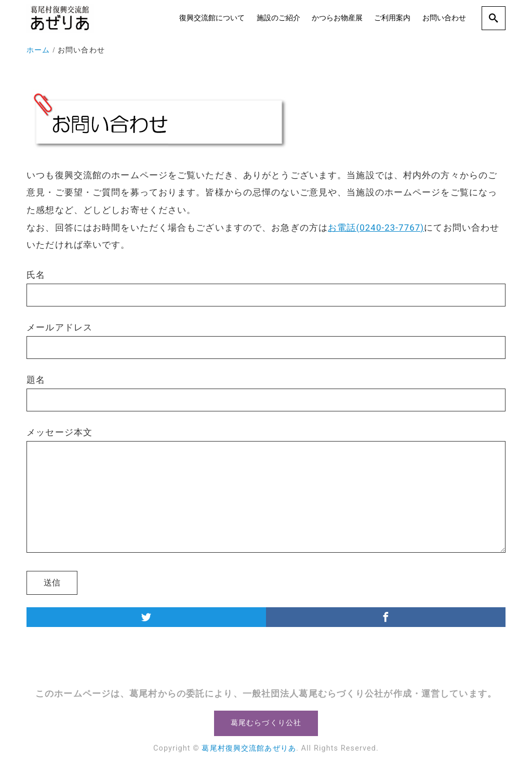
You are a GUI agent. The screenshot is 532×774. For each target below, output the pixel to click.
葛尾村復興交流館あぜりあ (249, 748)
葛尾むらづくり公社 (266, 723)
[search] (494, 18)
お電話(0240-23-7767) (376, 228)
